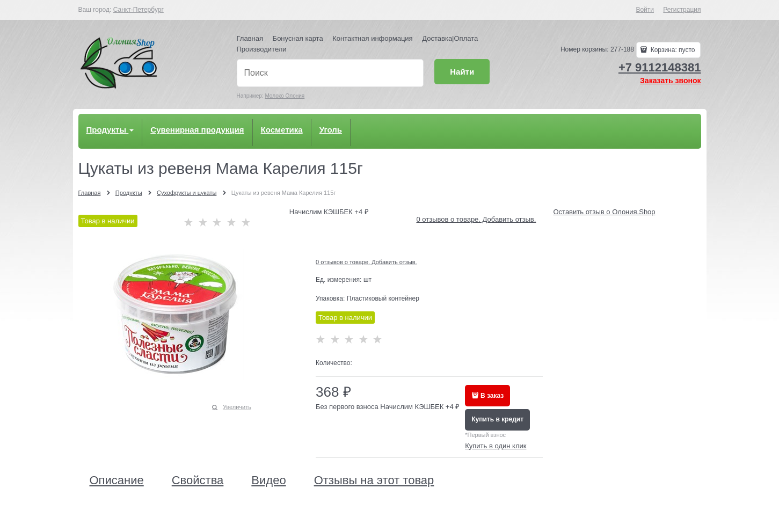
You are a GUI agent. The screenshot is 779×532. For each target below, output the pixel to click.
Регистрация (682, 10)
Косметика (282, 130)
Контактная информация (372, 38)
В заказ (492, 396)
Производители (262, 49)
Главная (250, 38)
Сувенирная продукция (197, 130)
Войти (645, 10)
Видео (268, 480)
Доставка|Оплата (450, 38)
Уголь (331, 130)
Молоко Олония (285, 96)
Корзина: (672, 50)
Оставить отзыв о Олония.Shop (604, 212)
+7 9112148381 (660, 67)
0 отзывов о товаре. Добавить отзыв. (476, 219)
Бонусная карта (298, 38)
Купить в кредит (497, 419)
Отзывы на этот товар (374, 480)
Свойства (198, 480)
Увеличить (237, 407)
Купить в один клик (496, 446)
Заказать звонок (670, 81)
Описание (117, 480)
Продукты (110, 130)
